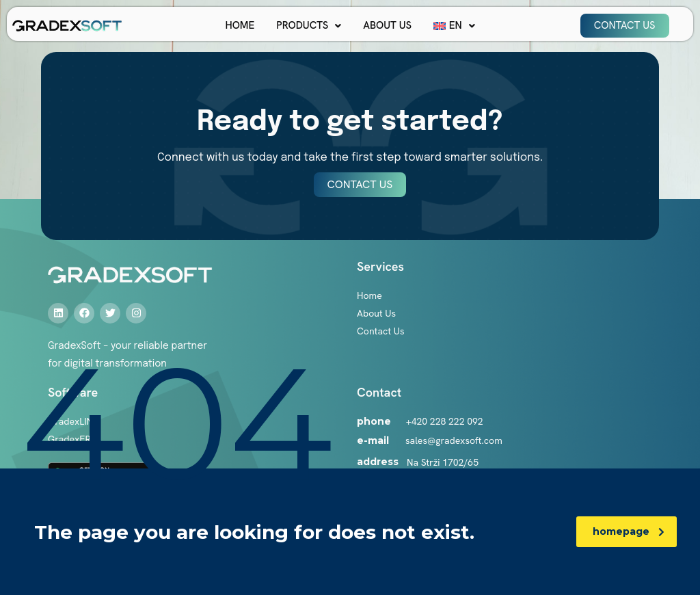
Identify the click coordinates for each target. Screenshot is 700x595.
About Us (387, 25)
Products (309, 25)
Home (240, 25)
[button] (309, 26)
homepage (629, 531)
